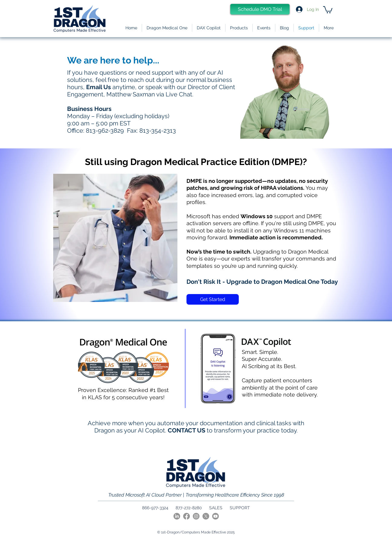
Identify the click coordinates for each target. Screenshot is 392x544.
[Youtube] (215, 516)
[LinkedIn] (177, 516)
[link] (328, 9)
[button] (239, 28)
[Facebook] (186, 516)
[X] (206, 516)
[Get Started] (213, 299)
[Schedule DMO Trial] (260, 9)
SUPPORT (240, 508)
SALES (216, 508)
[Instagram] (196, 516)
